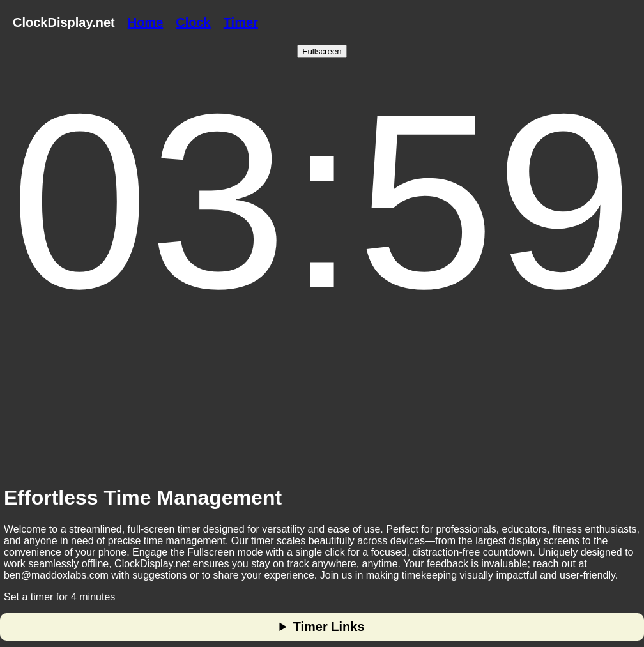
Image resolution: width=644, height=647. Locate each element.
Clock (193, 22)
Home (146, 22)
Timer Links (329, 627)
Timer (241, 22)
